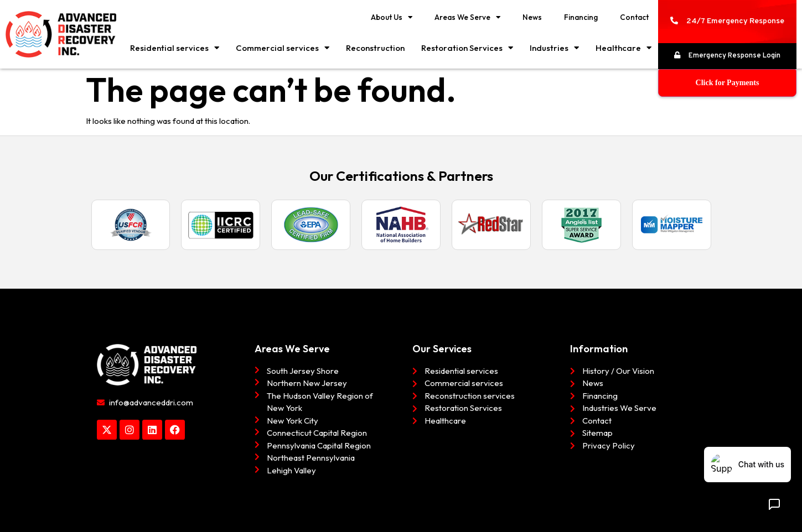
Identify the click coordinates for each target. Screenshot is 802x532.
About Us (392, 18)
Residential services (175, 48)
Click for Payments (728, 83)
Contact (634, 17)
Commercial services (283, 48)
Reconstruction (375, 48)
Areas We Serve (467, 18)
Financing (581, 17)
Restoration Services (467, 48)
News (532, 17)
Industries (554, 48)
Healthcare (624, 48)
